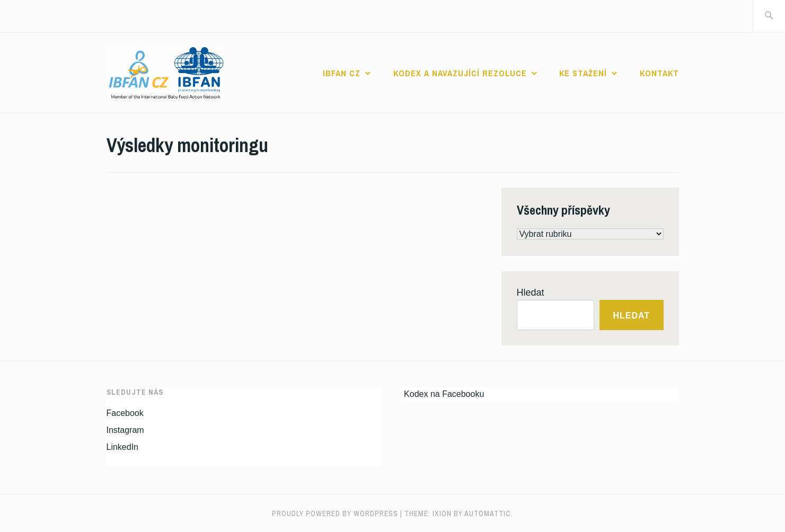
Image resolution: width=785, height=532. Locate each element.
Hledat (531, 292)
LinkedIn (123, 447)
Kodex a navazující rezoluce (460, 73)
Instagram (125, 430)
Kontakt (659, 73)
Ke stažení (583, 73)
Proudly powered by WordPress (335, 513)
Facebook (125, 413)
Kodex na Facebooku (444, 394)
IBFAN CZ (342, 73)
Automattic (488, 513)
